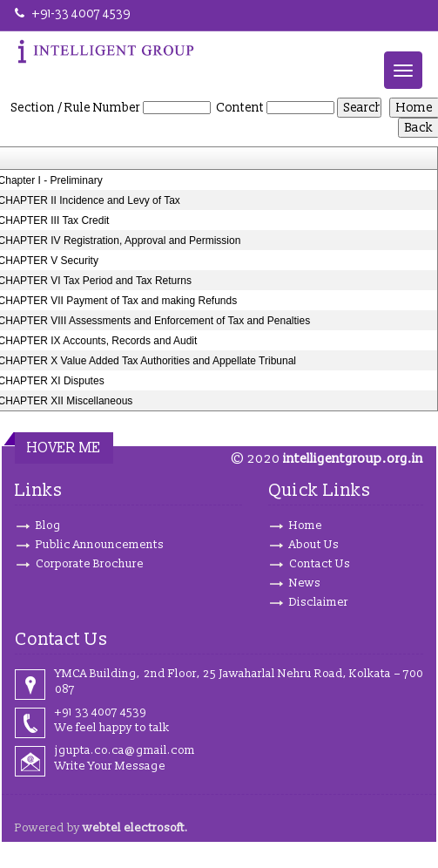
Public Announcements (100, 545)
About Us (314, 545)
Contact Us (320, 564)
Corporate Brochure (90, 564)
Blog (48, 526)
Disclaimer (319, 602)
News (305, 583)
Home (306, 526)
